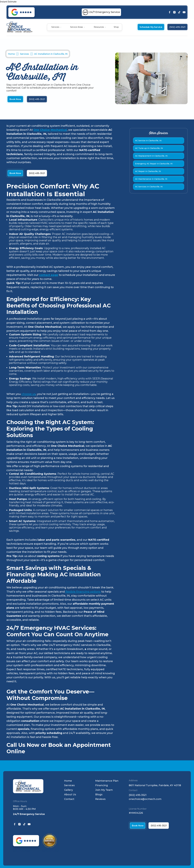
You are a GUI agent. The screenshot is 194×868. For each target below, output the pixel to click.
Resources (99, 27)
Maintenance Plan (107, 781)
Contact (69, 799)
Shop (116, 27)
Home (11, 54)
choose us (29, 394)
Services (55, 27)
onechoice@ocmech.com (145, 799)
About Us (70, 795)
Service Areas (76, 27)
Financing (102, 785)
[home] (19, 27)
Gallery (68, 790)
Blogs (99, 795)
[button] (56, 27)
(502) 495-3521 (138, 795)
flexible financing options (83, 592)
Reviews (100, 799)
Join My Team (104, 790)
